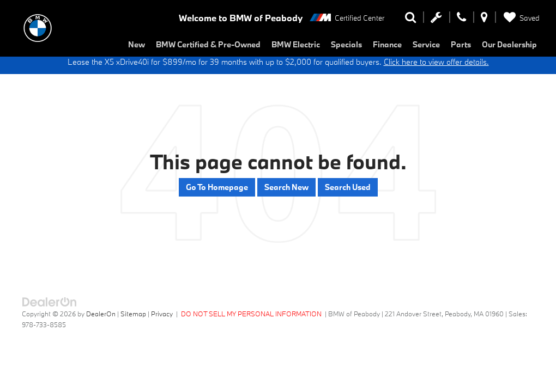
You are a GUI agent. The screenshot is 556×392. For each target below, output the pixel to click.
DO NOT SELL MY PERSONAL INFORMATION (251, 314)
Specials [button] (346, 44)
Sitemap (133, 314)
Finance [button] (387, 44)
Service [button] (426, 44)
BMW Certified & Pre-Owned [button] (208, 44)
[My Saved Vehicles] (520, 18)
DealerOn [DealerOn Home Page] (101, 314)
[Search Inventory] (410, 20)
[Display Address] (484, 20)
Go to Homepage (217, 187)
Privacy (162, 314)
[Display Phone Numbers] (461, 20)
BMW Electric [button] (296, 44)
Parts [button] (461, 44)
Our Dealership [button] (509, 44)
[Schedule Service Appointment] (436, 20)
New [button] (137, 44)
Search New (286, 187)
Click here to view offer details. (436, 62)
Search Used (348, 187)
